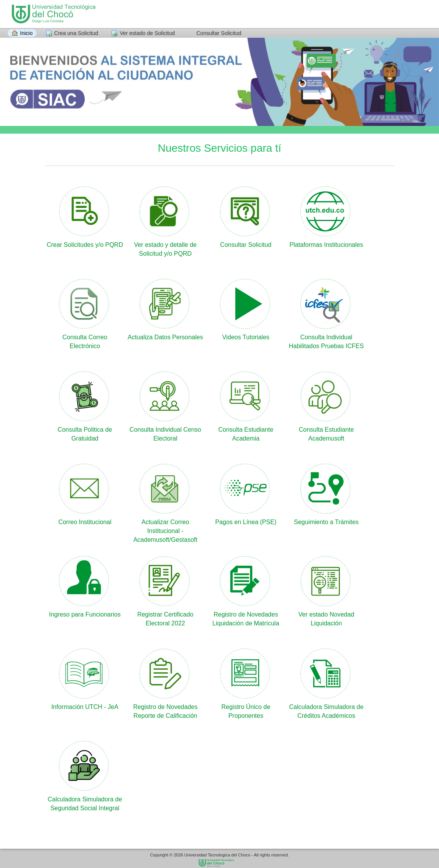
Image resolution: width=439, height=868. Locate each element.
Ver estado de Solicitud (147, 33)
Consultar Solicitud (219, 33)
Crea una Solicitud (76, 33)
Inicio (26, 33)
